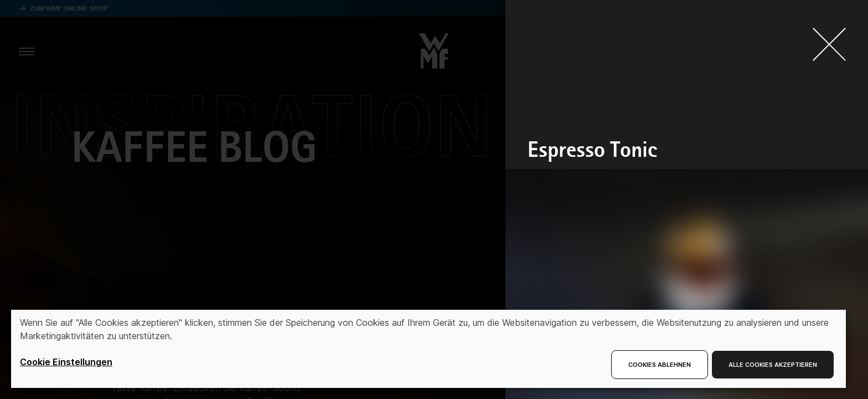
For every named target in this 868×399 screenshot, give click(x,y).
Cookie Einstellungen (66, 362)
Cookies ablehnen (660, 365)
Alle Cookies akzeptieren (773, 365)
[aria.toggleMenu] (27, 51)
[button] (434, 47)
